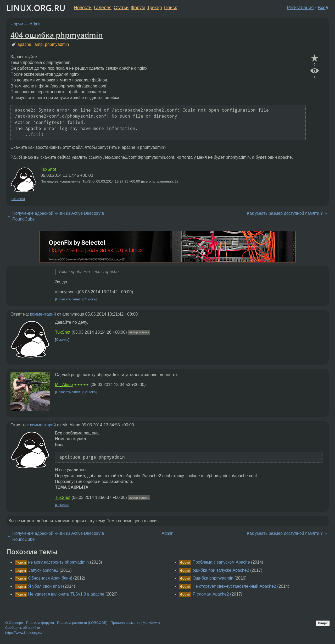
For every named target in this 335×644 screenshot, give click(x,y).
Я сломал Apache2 (211, 594)
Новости (83, 8)
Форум (138, 8)
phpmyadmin (57, 44)
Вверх (323, 623)
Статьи (121, 8)
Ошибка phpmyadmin (213, 578)
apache (24, 44)
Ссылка (18, 199)
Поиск (171, 8)
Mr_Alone (64, 385)
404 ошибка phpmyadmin (57, 35)
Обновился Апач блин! (50, 578)
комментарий (43, 314)
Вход (323, 8)
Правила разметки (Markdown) (135, 623)
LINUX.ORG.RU (36, 8)
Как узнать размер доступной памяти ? (285, 213)
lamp (38, 44)
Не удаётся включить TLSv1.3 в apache (66, 594)
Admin (36, 24)
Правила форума (40, 623)
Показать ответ (68, 299)
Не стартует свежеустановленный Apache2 (234, 586)
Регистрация (300, 8)
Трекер (155, 8)
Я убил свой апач (45, 586)
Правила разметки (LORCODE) (82, 623)
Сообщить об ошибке (23, 628)
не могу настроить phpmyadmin (58, 562)
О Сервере (14, 623)
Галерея (103, 8)
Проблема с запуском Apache (221, 562)
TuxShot (48, 169)
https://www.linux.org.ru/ (24, 633)
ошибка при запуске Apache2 (221, 570)
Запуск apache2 (43, 570)
